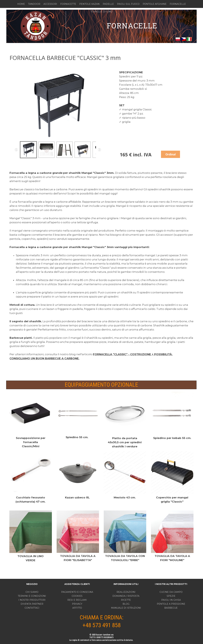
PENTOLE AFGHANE (155, 4)
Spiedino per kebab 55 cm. (172, 438)
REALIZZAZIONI (126, 592)
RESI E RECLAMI (77, 600)
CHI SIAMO (32, 592)
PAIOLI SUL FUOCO (128, 4)
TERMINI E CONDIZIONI (32, 596)
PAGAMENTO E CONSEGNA (77, 592)
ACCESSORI (50, 4)
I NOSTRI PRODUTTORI (32, 600)
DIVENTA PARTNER (32, 604)
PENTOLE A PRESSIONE (171, 604)
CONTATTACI (32, 608)
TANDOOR (34, 4)
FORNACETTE (68, 4)
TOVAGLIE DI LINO (102, 12)
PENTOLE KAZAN (89, 4)
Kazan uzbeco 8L (77, 497)
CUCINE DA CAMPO (171, 592)
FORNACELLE (178, 4)
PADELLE (108, 4)
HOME (21, 4)
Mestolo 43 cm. (125, 497)
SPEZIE (171, 596)
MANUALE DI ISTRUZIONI (126, 608)
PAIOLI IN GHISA (171, 600)
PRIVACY (77, 604)
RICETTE (126, 600)
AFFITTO (77, 608)
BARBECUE (171, 608)
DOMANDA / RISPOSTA (126, 596)
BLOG (126, 604)
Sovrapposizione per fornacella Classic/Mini (31, 442)
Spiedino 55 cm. (77, 437)
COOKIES (77, 596)
